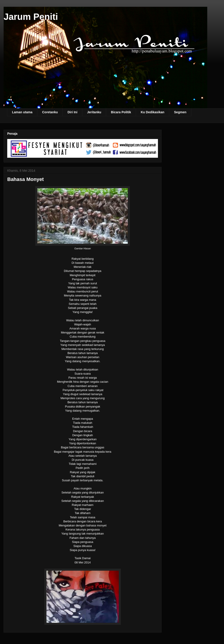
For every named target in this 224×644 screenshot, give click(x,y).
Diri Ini (72, 112)
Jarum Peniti (31, 17)
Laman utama (22, 112)
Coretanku (50, 112)
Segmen (180, 112)
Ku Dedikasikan (153, 112)
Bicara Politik (121, 112)
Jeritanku (94, 112)
